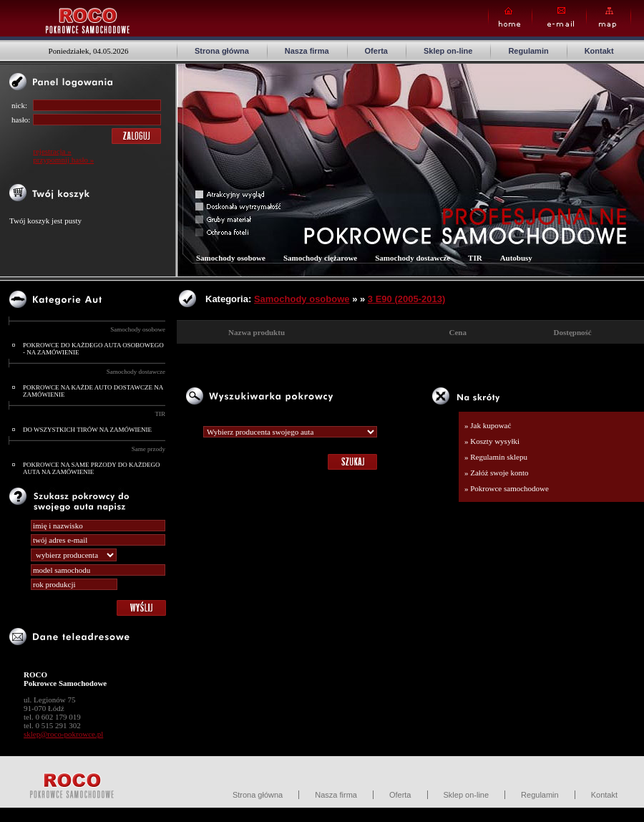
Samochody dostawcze (136, 372)
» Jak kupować (488, 425)
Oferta (376, 51)
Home (510, 18)
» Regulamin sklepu (496, 457)
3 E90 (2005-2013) (406, 299)
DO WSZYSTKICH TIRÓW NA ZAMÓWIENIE (87, 430)
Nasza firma (307, 51)
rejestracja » (52, 151)
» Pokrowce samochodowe (507, 488)
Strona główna (222, 51)
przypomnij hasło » (63, 160)
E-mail (559, 18)
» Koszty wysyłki (492, 441)
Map (609, 18)
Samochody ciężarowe (320, 258)
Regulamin (528, 51)
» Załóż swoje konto (497, 473)
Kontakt (599, 51)
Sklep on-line (448, 51)
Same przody (148, 449)
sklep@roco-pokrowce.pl (63, 734)
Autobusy (516, 258)
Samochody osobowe (138, 329)
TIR (161, 414)
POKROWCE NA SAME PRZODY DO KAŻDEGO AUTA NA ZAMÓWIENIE (91, 468)
